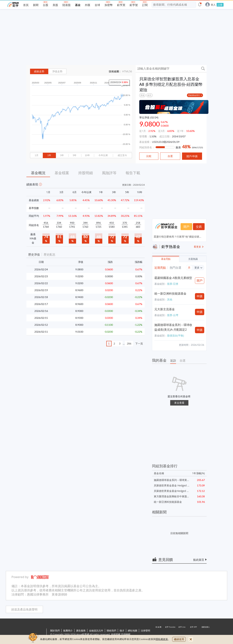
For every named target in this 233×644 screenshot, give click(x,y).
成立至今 (122, 155)
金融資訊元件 (96, 631)
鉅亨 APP (194, 633)
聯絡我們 (111, 631)
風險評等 (109, 173)
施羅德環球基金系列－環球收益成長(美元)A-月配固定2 (173, 327)
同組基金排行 (194, 95)
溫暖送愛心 (205, 633)
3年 (62, 155)
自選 (183, 361)
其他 (142, 95)
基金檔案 (62, 173)
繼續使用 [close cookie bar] (179, 639)
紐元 (149, 95)
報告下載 (133, 173)
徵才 (122, 631)
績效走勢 (39, 71)
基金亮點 (166, 259)
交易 (199, 227)
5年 (75, 155)
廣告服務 (81, 631)
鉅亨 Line (182, 633)
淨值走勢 (57, 71)
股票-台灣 (173, 315)
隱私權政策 (162, 639)
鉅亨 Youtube (170, 633)
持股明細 (86, 173)
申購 (200, 296)
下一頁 (139, 343)
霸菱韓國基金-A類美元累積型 (173, 278)
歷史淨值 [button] (34, 255)
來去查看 (179, 403)
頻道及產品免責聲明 (24, 609)
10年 (87, 155)
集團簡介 (68, 631)
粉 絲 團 (159, 633)
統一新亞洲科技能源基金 (170, 293)
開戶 (186, 227)
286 (129, 343)
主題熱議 (193, 259)
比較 (149, 156)
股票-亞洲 (173, 284)
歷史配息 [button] (50, 255)
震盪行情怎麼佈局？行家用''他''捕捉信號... (177, 237)
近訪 (173, 361)
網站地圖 (133, 631)
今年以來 (103, 155)
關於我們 (55, 631)
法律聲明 (145, 631)
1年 (49, 155)
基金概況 (38, 173)
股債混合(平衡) (175, 335)
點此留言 (199, 560)
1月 (37, 155)
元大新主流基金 (165, 309)
